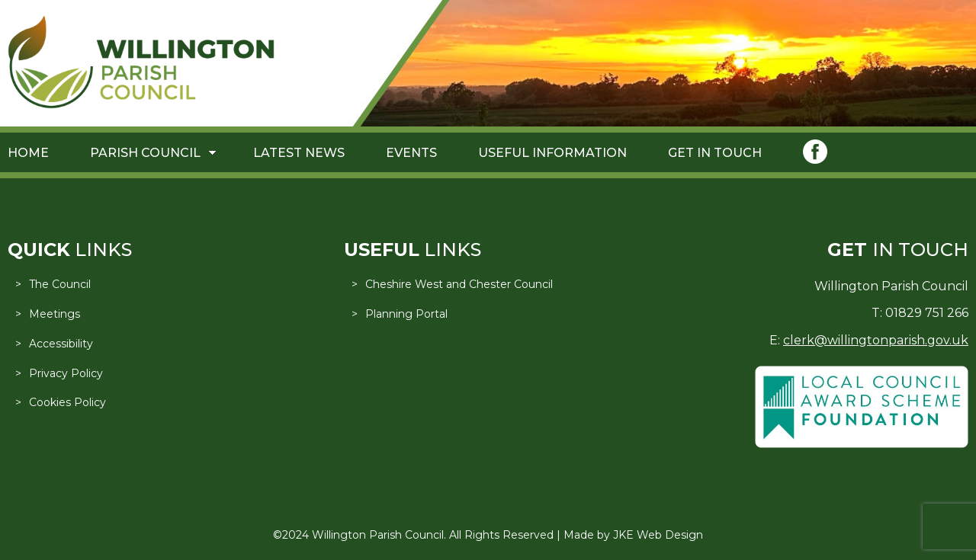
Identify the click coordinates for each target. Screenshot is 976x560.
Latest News (299, 153)
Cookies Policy (67, 402)
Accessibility (61, 344)
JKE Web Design (658, 535)
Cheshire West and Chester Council (459, 284)
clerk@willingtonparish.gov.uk (876, 340)
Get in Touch (715, 153)
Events (411, 153)
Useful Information (552, 153)
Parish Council (145, 153)
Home (28, 153)
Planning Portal (406, 314)
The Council (60, 284)
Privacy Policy (66, 373)
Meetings (55, 314)
